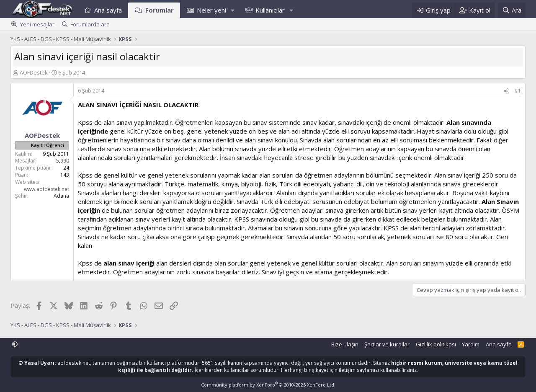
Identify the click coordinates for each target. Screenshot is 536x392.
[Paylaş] (506, 91)
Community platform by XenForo (268, 385)
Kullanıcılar (270, 10)
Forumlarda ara (90, 24)
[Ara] (512, 10)
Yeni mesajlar (37, 24)
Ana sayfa (108, 10)
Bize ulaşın (345, 344)
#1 (518, 91)
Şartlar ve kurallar (387, 344)
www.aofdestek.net (46, 189)
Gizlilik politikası (436, 344)
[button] (233, 10)
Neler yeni (211, 10)
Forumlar (160, 10)
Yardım (471, 344)
